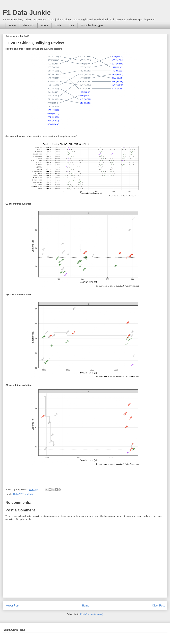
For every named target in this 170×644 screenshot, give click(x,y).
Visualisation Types (92, 25)
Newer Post (12, 606)
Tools (58, 25)
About (45, 25)
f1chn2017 (18, 494)
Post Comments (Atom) (92, 614)
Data (71, 25)
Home (12, 25)
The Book (28, 25)
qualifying (29, 494)
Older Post (158, 606)
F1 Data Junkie (27, 13)
